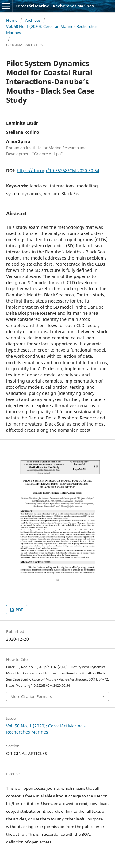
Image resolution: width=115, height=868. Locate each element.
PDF (19, 610)
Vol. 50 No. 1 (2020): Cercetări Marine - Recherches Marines (52, 29)
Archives (33, 20)
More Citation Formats (31, 696)
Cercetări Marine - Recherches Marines (54, 6)
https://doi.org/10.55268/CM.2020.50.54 (58, 170)
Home (12, 20)
